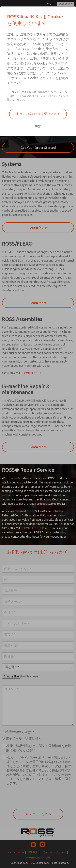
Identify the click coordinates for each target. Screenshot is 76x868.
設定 (38, 126)
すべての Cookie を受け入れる (38, 114)
